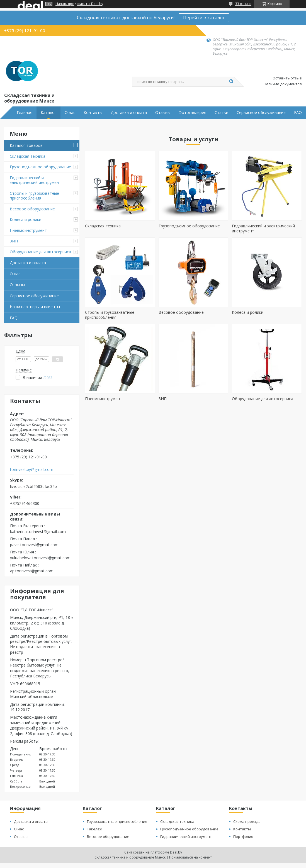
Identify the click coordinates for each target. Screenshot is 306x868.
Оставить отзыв (287, 78)
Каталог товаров (26, 145)
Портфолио (243, 837)
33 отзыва (243, 4)
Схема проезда (247, 821)
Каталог (48, 113)
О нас (70, 113)
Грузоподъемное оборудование (40, 167)
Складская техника (28, 156)
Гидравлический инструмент (186, 837)
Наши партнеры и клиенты (35, 307)
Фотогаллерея (192, 113)
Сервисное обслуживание (261, 113)
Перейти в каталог (204, 18)
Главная (25, 113)
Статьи (221, 113)
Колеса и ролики (25, 219)
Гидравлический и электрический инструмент (35, 180)
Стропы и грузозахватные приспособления (34, 196)
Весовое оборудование (32, 209)
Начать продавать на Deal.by (79, 4)
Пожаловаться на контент (190, 857)
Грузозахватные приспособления (117, 821)
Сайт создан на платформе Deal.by (153, 852)
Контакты (93, 113)
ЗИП (14, 241)
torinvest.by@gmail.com (32, 470)
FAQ (298, 113)
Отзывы (163, 113)
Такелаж (94, 829)
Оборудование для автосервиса (40, 252)
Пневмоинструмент (28, 230)
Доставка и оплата (129, 113)
